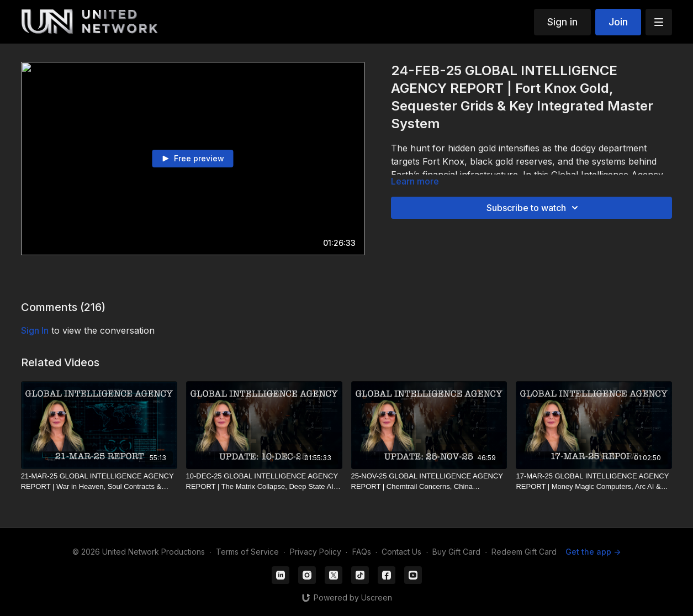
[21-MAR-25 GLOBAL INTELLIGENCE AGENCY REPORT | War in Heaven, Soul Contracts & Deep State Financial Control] (99, 481)
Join (618, 22)
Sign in (562, 22)
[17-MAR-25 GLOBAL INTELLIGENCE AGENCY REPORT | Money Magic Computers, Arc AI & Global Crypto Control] (594, 481)
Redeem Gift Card (524, 552)
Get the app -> (593, 552)
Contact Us (401, 552)
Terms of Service (247, 552)
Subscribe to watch (534, 208)
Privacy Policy (316, 552)
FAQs (362, 552)
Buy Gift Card (456, 552)
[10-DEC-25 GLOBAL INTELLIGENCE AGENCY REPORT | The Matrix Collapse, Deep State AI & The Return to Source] (264, 481)
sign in (35, 330)
